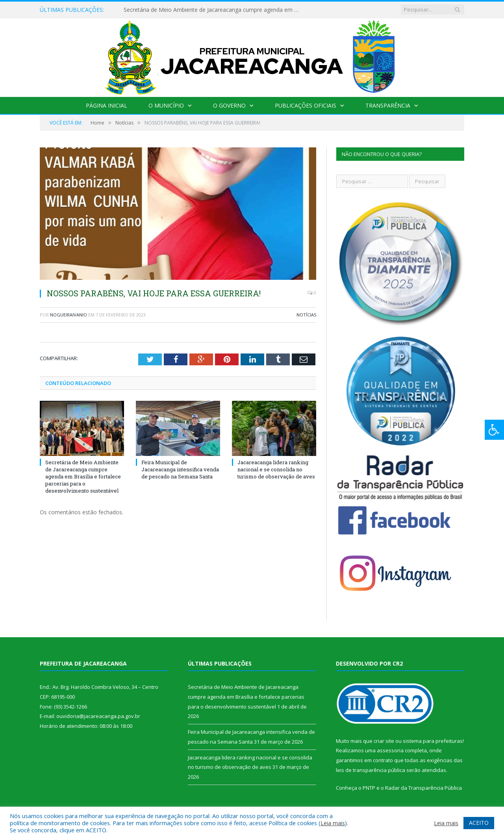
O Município (166, 105)
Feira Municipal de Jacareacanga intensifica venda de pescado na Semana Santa (180, 469)
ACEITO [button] (479, 823)
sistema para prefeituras (433, 741)
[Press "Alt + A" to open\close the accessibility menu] (494, 430)
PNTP (369, 788)
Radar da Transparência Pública (423, 788)
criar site (384, 741)
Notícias (306, 315)
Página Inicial (107, 105)
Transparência (388, 105)
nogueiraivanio (69, 315)
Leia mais (333, 823)
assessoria (390, 750)
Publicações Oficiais (306, 105)
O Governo (229, 105)
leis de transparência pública (371, 770)
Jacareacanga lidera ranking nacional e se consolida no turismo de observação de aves (276, 469)
